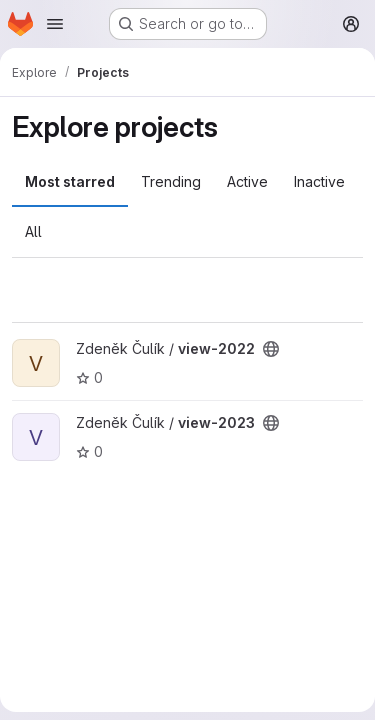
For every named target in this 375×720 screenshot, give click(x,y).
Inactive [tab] (319, 181)
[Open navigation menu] (55, 24)
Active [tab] (247, 181)
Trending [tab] (171, 181)
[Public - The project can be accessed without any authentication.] (271, 349)
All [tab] (33, 231)
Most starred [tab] (70, 181)
